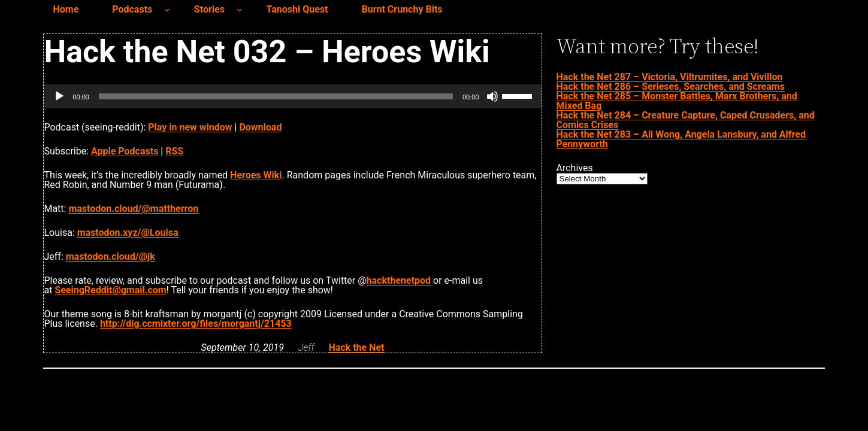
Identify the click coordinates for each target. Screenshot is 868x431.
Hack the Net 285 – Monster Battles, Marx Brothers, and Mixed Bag (677, 101)
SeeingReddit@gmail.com (110, 290)
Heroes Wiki (256, 175)
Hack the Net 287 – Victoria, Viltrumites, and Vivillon (670, 77)
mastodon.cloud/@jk (111, 257)
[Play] (59, 96)
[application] (292, 96)
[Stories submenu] (240, 10)
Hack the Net (356, 347)
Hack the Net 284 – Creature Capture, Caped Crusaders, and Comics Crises (686, 120)
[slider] (276, 96)
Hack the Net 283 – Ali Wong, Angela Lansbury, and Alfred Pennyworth (681, 139)
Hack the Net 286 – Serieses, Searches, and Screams (671, 86)
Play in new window (190, 127)
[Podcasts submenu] (167, 10)
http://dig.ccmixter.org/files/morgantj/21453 (196, 324)
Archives (575, 168)
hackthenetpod (399, 280)
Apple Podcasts (125, 151)
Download (260, 127)
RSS (174, 151)
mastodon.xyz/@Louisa (128, 233)
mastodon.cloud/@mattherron (133, 209)
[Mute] (492, 96)
